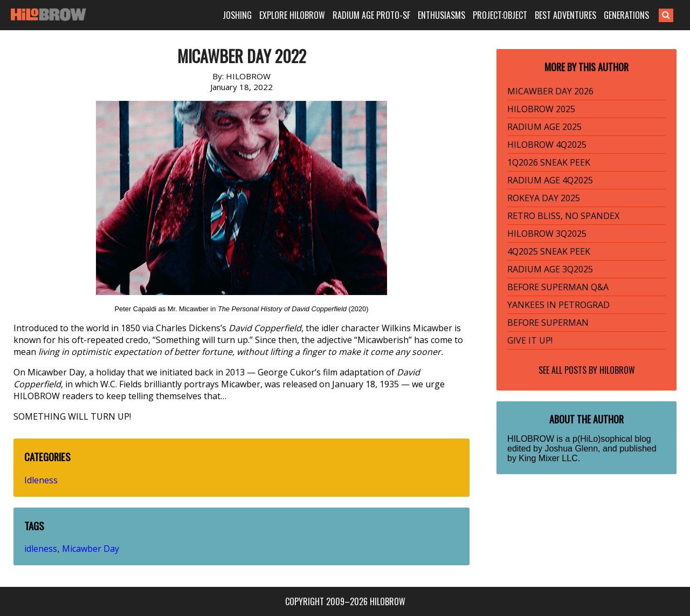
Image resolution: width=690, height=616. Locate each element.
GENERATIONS (626, 15)
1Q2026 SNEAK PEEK (549, 162)
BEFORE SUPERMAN (548, 323)
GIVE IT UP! (530, 340)
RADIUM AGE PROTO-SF (371, 15)
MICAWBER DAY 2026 (550, 91)
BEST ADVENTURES (565, 15)
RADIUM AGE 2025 (544, 127)
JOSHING (237, 15)
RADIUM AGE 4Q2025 (550, 180)
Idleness (41, 480)
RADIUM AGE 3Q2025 (550, 269)
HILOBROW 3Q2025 (547, 234)
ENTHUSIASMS (441, 15)
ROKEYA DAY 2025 (544, 198)
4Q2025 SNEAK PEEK (549, 251)
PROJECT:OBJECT (500, 15)
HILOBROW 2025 (541, 109)
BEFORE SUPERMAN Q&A (558, 287)
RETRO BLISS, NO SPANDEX (563, 216)
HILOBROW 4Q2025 (547, 145)
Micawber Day (91, 549)
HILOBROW (617, 370)
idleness (41, 549)
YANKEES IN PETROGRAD (558, 305)
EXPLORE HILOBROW (292, 15)
